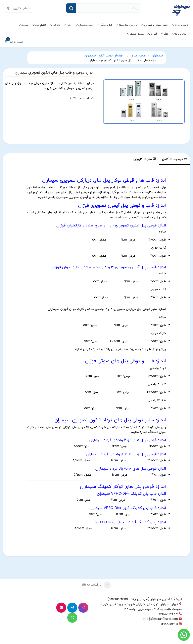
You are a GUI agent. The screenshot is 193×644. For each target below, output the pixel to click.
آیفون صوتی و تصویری (156, 25)
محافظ (25, 25)
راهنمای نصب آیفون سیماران (105, 55)
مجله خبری (138, 55)
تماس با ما (181, 34)
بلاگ (166, 34)
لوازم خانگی (106, 25)
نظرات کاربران (145, 159)
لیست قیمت (137, 34)
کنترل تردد (41, 25)
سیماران (157, 55)
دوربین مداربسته (128, 25)
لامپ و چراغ (181, 25)
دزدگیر (56, 25)
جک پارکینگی (86, 25)
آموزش (153, 34)
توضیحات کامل (175, 159)
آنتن (69, 25)
